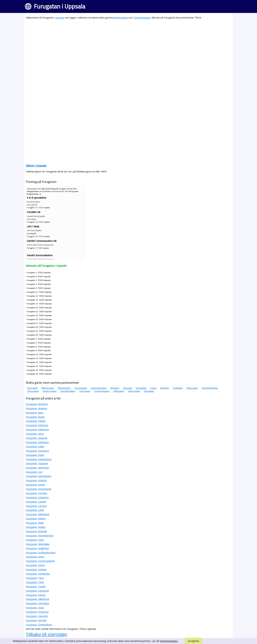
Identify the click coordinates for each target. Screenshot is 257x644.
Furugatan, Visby (35, 608)
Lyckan (153, 388)
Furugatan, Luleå (35, 510)
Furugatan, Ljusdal (36, 502)
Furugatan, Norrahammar (40, 536)
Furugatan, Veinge (36, 595)
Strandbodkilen (68, 391)
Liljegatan (128, 388)
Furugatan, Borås (35, 417)
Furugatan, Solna (35, 557)
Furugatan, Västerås (37, 616)
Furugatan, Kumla (35, 485)
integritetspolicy (169, 641)
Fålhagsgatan (48, 388)
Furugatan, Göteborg (37, 451)
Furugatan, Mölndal (36, 531)
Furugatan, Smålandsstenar (41, 553)
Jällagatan (115, 388)
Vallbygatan (119, 391)
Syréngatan (85, 391)
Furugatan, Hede (35, 455)
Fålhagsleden (64, 388)
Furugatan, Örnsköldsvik (39, 625)
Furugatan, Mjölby (36, 527)
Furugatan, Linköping (37, 497)
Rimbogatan (121, 18)
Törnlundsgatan (142, 18)
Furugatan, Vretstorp (37, 612)
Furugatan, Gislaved (36, 438)
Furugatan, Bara (35, 413)
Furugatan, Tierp (35, 582)
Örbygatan (149, 391)
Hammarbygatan (99, 388)
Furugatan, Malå (35, 523)
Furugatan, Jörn (34, 472)
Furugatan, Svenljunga (38, 574)
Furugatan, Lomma (36, 506)
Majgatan (165, 388)
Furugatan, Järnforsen (37, 468)
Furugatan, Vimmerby (37, 603)
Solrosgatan (33, 391)
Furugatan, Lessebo (37, 493)
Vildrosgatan (134, 391)
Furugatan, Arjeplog (37, 408)
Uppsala (60, 18)
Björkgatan (32, 388)
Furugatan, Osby (35, 540)
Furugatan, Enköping (37, 425)
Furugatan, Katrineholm (39, 476)
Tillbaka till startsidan (46, 634)
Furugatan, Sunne (35, 565)
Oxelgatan (178, 388)
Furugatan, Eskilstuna (37, 429)
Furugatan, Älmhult (36, 620)
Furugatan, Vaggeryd (37, 591)
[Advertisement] (124, 45)
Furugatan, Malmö (36, 519)
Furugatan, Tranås (36, 586)
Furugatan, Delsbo (36, 421)
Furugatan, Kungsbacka (39, 489)
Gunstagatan (81, 388)
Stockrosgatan (50, 391)
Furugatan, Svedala (36, 569)
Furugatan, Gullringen (37, 442)
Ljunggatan (141, 388)
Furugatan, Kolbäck (36, 480)
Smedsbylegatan (210, 388)
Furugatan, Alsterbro (37, 404)
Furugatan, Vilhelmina (37, 599)
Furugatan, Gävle (35, 446)
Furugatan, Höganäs (37, 463)
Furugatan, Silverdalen (38, 544)
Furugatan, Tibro (35, 578)
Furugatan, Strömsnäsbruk (40, 561)
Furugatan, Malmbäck (38, 514)
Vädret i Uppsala (36, 166)
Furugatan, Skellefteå (37, 548)
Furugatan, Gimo (35, 434)
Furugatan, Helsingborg (39, 459)
